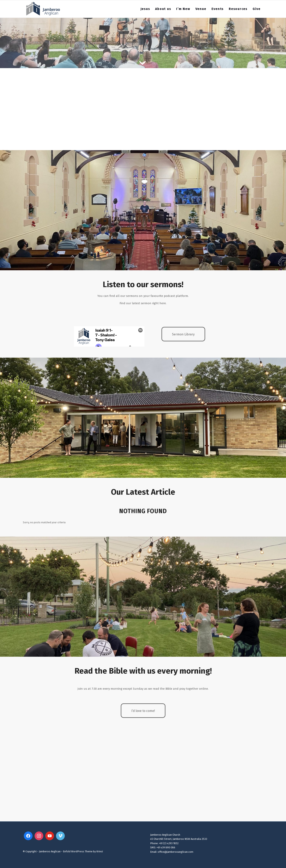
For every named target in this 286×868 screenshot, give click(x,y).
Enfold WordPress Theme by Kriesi (83, 851)
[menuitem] (145, 9)
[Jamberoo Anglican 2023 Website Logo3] (43, 9)
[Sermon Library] (183, 334)
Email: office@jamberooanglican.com (172, 852)
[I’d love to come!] (143, 711)
